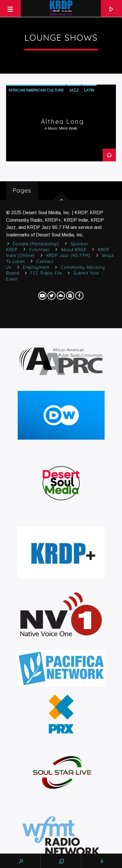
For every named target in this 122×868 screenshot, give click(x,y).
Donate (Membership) (36, 244)
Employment (36, 267)
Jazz (74, 90)
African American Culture (36, 90)
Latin (89, 90)
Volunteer (39, 250)
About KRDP (74, 250)
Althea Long (63, 122)
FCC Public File (46, 273)
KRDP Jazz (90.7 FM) (69, 255)
